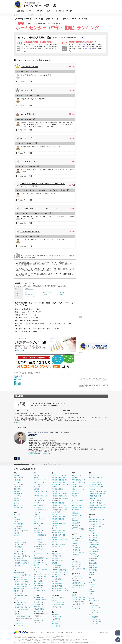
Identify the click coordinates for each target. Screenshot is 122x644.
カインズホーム (28, 114)
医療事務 (59, 565)
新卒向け (76, 555)
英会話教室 (55, 558)
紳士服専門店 (56, 619)
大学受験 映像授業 (57, 489)
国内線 (37, 609)
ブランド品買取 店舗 (40, 576)
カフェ (36, 556)
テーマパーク (76, 609)
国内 (36, 616)
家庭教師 (54, 542)
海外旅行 (44, 600)
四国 (91, 496)
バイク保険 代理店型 (95, 526)
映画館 (74, 595)
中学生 (61, 540)
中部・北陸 (17, 380)
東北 (18, 616)
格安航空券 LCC (39, 607)
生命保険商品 (93, 547)
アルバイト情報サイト (79, 482)
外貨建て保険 (93, 563)
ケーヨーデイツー (28, 138)
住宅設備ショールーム (21, 596)
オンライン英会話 (57, 561)
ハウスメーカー (20, 623)
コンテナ (38, 512)
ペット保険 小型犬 (94, 535)
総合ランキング (29, 289)
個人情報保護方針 (51, 632)
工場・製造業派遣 (77, 505)
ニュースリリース (41, 632)
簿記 (58, 568)
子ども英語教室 (56, 554)
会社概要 (32, 632)
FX (15, 538)
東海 (22, 584)
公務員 (55, 575)
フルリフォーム (20, 600)
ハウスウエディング (78, 576)
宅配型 (37, 514)
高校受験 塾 (55, 491)
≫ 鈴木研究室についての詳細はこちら (39, 453)
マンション (19, 575)
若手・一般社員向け (79, 552)
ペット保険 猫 (93, 538)
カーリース (37, 526)
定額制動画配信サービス (41, 558)
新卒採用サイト (77, 516)
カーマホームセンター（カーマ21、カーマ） (40, 208)
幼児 (54, 556)
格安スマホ (100, 487)
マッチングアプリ (77, 588)
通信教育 (54, 537)
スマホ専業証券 (19, 524)
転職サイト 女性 (77, 487)
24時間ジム (55, 600)
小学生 (66, 540)
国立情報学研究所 (85, 44)
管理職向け (77, 550)
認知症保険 (92, 561)
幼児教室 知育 (56, 547)
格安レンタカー (38, 524)
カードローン (18, 540)
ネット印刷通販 (77, 538)
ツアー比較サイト (39, 611)
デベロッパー (19, 625)
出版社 (37, 572)
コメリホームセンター (30, 232)
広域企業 (93, 498)
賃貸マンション (19, 593)
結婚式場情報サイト (78, 585)
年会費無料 (19, 547)
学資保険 (17, 505)
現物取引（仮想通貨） (22, 561)
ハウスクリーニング (40, 484)
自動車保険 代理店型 (95, 522)
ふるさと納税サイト (40, 505)
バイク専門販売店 (40, 544)
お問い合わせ (61, 632)
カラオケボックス (77, 606)
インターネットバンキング (22, 531)
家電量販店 (55, 614)
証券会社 (18, 519)
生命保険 (17, 498)
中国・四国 (17, 383)
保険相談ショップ (19, 507)
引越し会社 (37, 517)
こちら (83, 38)
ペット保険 (17, 496)
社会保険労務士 (63, 570)
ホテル (36, 618)
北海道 (55, 494)
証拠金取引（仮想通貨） (23, 563)
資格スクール (56, 577)
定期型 (97, 542)
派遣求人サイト (77, 507)
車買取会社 (37, 528)
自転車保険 (17, 489)
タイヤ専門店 (56, 626)
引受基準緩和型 (95, 545)
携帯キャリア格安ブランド (97, 478)
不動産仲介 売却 (19, 573)
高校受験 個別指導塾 (58, 503)
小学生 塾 (55, 528)
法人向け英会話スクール (59, 588)
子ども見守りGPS (39, 590)
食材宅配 (36, 489)
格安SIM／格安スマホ (95, 484)
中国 (105, 494)
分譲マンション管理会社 (21, 582)
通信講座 (54, 563)
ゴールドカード (20, 552)
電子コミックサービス (40, 565)
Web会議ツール (77, 543)
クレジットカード (19, 545)
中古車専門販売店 (40, 535)
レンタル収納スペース (42, 510)
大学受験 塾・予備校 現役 (60, 475)
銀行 (17, 522)
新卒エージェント (77, 519)
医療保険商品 (93, 540)
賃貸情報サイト (19, 591)
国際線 (42, 609)
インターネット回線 (95, 501)
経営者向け (77, 548)
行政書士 (56, 572)
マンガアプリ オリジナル (41, 574)
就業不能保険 (93, 558)
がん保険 (17, 503)
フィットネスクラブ (58, 598)
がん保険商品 (93, 554)
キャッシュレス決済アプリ (22, 556)
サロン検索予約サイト (79, 569)
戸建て (25, 575)
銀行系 (17, 542)
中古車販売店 (38, 533)
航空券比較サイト (39, 602)
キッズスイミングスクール (59, 605)
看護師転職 (75, 494)
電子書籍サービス (39, 563)
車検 (35, 551)
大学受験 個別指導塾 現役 (60, 480)
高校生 (55, 540)
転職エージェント (77, 491)
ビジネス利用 (39, 621)
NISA (15, 517)
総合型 (37, 567)
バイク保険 (17, 482)
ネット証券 (17, 515)
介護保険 (91, 565)
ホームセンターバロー (30, 90)
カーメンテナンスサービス (42, 553)
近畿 (15, 381)
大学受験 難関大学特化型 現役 (61, 484)
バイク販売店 (38, 542)
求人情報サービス (77, 510)
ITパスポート (62, 575)
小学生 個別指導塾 (57, 533)
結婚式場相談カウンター (79, 583)
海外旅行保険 (18, 494)
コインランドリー (39, 487)
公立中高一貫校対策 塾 (59, 524)
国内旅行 (38, 600)
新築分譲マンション (20, 605)
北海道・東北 (18, 376)
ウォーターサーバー (40, 475)
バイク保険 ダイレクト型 (96, 524)
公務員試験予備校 (57, 586)
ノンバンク (24, 542)
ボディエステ (76, 567)
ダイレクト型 (19, 478)
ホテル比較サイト (39, 604)
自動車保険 (17, 475)
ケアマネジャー (65, 572)
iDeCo (90, 589)
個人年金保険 (93, 570)
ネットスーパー (38, 498)
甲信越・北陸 (63, 496)
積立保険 (91, 575)
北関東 (23, 616)
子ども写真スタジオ (40, 560)
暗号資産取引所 (19, 558)
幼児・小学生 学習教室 (59, 544)
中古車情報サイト (39, 530)
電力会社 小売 (38, 588)
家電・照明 (61, 292)
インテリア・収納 (46, 292)
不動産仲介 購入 (19, 577)
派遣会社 (75, 503)
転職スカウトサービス (79, 489)
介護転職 (75, 496)
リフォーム (17, 598)
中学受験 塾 (55, 514)
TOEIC (55, 570)
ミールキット (38, 494)
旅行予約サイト (38, 598)
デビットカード (19, 554)
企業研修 (75, 545)
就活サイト (75, 478)
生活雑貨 (61, 295)
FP (54, 565)
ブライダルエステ (77, 562)
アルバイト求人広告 (78, 529)
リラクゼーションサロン (59, 602)
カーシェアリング (39, 519)
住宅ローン (17, 535)
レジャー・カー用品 (30, 297)
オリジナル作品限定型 (42, 570)
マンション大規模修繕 (21, 586)
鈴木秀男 (89, 49)
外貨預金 (17, 533)
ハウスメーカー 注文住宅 (21, 609)
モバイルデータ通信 (95, 482)
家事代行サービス (39, 482)
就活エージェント (77, 475)
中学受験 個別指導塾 (58, 519)
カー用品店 (55, 624)
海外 (40, 616)
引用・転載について (71, 632)
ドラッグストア (56, 617)
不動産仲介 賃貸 (19, 589)
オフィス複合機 (38, 583)
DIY (26, 292)
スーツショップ (56, 621)
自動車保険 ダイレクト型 (96, 519)
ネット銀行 (17, 529)
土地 (30, 575)
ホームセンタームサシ (30, 161)
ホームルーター (93, 480)
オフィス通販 (38, 581)
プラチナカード (96, 612)
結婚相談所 (75, 581)
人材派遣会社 (76, 526)
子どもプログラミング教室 (60, 591)
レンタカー (37, 521)
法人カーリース (77, 536)
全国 (83, 604)
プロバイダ (92, 489)
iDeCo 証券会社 (19, 526)
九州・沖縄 (17, 385)
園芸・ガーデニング (30, 295)
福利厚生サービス (39, 586)
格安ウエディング (77, 578)
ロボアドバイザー (19, 565)
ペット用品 (44, 295)
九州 (30, 584)
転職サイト (75, 484)
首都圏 (17, 584)
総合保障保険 (93, 568)
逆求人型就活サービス (79, 480)
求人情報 (80, 632)
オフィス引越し (38, 579)
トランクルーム (38, 507)
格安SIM (93, 487)
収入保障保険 (94, 552)
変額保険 (91, 572)
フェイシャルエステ (78, 564)
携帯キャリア (93, 475)
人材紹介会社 (76, 523)
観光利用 (38, 623)
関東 (15, 378)
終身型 (92, 542)
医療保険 (17, 501)
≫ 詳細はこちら (19, 422)
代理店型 (18, 480)
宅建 (54, 568)
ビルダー (18, 614)
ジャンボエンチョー (30, 67)
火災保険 (17, 491)
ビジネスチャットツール (79, 541)
